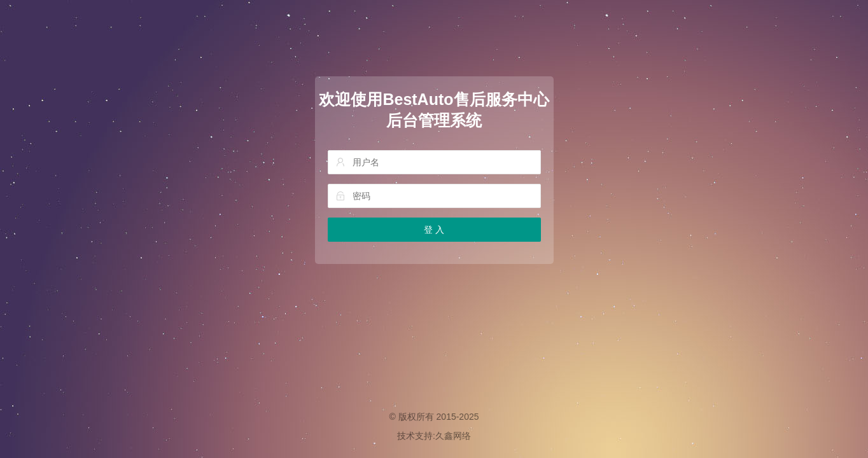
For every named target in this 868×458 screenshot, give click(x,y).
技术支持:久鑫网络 (434, 436)
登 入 (434, 230)
